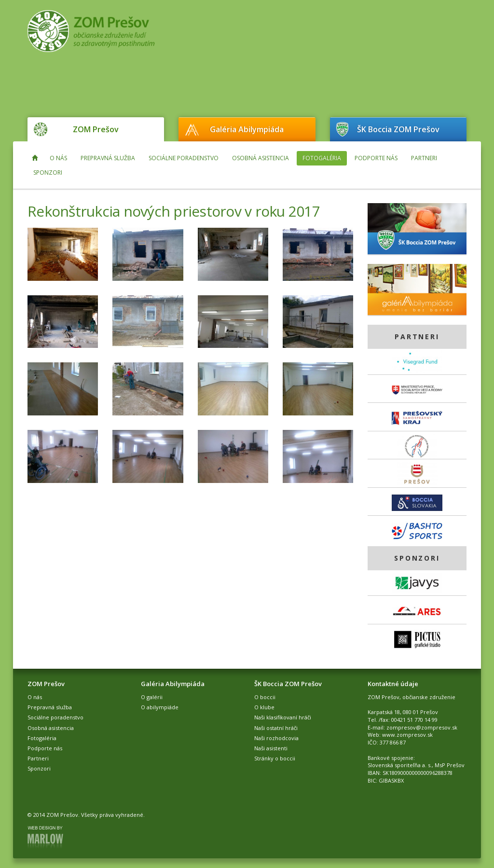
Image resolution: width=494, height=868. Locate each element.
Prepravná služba (108, 158)
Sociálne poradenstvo (184, 158)
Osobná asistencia (261, 158)
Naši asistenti (271, 748)
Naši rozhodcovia (276, 738)
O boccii (265, 697)
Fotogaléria (322, 158)
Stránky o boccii (275, 758)
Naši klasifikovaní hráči (283, 717)
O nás (58, 158)
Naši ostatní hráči (276, 728)
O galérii (152, 697)
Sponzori (48, 172)
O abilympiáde (160, 707)
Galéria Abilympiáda (247, 129)
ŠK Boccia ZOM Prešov (398, 129)
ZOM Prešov (96, 129)
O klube (264, 707)
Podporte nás (376, 158)
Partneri (424, 158)
